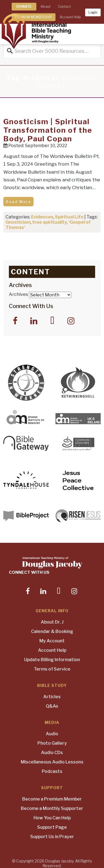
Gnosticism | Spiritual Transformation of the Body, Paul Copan (48, 130)
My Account (52, 641)
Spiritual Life (69, 217)
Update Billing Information (52, 660)
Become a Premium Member (52, 799)
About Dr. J (52, 622)
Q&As (52, 706)
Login (93, 12)
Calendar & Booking (52, 631)
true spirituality (50, 222)
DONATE (24, 6)
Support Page (52, 827)
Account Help (52, 650)
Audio (52, 734)
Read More (18, 202)
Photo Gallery (52, 743)
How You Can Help (52, 818)
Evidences (42, 217)
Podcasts (52, 771)
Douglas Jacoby (59, 861)
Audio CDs (52, 753)
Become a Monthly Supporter (52, 808)
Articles (52, 697)
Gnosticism (18, 222)
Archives (18, 294)
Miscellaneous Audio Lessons (52, 762)
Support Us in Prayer (52, 837)
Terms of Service (52, 669)
